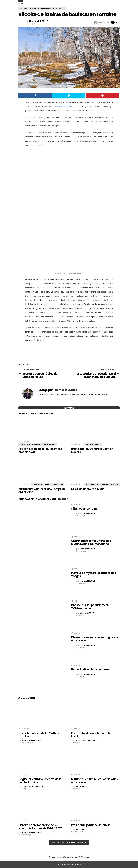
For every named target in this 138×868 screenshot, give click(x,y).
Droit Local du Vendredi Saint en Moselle (92, 450)
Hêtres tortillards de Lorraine (90, 669)
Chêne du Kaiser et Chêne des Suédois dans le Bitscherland (91, 542)
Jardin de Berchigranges (62, 107)
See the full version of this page (69, 842)
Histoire (59, 484)
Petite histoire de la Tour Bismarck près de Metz (41, 450)
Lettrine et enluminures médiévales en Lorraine (94, 781)
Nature (63, 499)
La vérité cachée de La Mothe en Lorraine (40, 735)
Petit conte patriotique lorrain (91, 825)
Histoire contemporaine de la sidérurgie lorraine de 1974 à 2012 (40, 827)
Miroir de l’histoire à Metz (87, 489)
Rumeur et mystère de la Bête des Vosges (93, 574)
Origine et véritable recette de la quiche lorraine (40, 781)
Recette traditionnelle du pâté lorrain (91, 735)
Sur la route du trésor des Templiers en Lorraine (42, 491)
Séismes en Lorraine (84, 509)
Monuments (50, 444)
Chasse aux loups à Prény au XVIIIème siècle (90, 607)
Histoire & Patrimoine (31, 444)
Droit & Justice (93, 444)
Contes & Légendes (42, 484)
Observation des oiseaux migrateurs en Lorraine (95, 639)
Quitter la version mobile (69, 865)
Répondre (69, 408)
